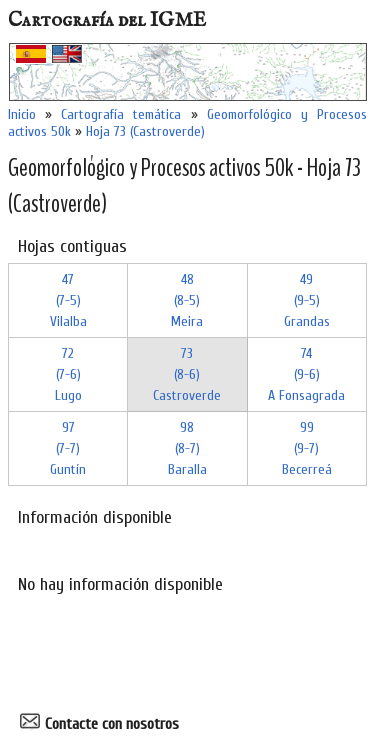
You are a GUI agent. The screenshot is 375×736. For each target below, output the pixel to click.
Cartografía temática (121, 114)
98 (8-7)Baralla (187, 448)
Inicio (22, 114)
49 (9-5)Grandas (307, 300)
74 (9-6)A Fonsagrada (306, 374)
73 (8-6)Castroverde (187, 374)
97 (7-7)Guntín (68, 448)
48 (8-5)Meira (187, 300)
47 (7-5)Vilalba (68, 300)
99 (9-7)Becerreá (307, 448)
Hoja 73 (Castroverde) (145, 131)
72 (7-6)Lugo (68, 374)
